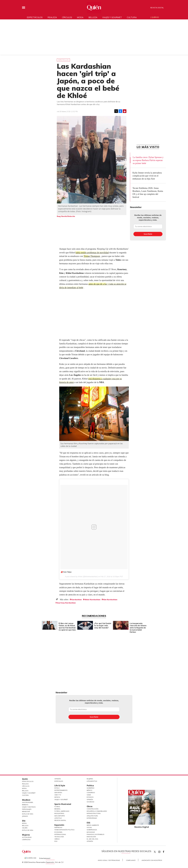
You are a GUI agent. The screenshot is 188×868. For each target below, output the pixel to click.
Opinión (58, 779)
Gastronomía (28, 802)
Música (57, 797)
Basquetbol (59, 813)
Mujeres (26, 835)
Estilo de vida (28, 830)
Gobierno (91, 788)
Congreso (91, 793)
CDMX (89, 795)
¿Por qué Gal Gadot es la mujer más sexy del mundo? (102, 626)
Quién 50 (155, 17)
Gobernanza (92, 830)
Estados (90, 797)
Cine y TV (58, 795)
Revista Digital (157, 8)
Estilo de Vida (28, 814)
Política (90, 786)
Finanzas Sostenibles (95, 834)
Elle (24, 821)
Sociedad (90, 802)
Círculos (67, 17)
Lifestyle (58, 818)
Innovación (91, 837)
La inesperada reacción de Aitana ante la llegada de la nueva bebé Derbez (137, 628)
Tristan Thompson (92, 256)
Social (89, 827)
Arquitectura (92, 816)
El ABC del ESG (92, 839)
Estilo (57, 788)
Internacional (60, 834)
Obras (57, 839)
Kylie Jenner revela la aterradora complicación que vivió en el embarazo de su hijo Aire (147, 176)
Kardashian (76, 600)
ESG (56, 841)
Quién (25, 779)
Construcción (93, 809)
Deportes (58, 793)
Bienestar (26, 811)
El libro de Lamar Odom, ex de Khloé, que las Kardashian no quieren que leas (67, 627)
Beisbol (57, 809)
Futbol (57, 807)
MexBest (26, 800)
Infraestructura (94, 813)
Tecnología (59, 837)
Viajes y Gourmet (29, 793)
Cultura (132, 17)
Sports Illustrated (63, 804)
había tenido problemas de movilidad (92, 253)
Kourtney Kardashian (66, 603)
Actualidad (27, 837)
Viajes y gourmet (112, 17)
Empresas (58, 827)
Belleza (93, 17)
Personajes (27, 809)
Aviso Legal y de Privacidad (109, 860)
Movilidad (91, 832)
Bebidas (25, 805)
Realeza (52, 17)
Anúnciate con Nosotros (152, 860)
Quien (155, 852)
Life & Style (60, 786)
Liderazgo (26, 840)
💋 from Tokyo (66, 572)
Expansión (59, 825)
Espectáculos (35, 17)
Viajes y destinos (29, 807)
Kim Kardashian (110, 600)
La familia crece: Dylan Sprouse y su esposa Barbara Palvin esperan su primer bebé (148, 160)
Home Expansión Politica (64, 830)
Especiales (59, 781)
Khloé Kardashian (92, 600)
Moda (80, 17)
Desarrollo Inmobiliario (97, 811)
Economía (58, 832)
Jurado (25, 816)
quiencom (161, 851)
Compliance (131, 860)
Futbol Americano (62, 811)
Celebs (25, 828)
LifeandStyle (92, 781)
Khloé (80, 577)
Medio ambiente (93, 825)
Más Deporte (60, 816)
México (89, 790)
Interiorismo (92, 818)
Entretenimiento (61, 790)
